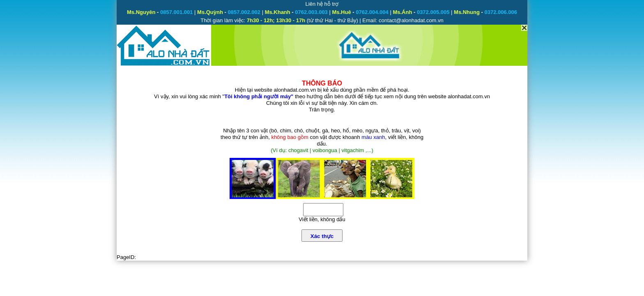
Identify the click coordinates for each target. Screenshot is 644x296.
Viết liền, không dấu (322, 219)
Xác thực (322, 236)
